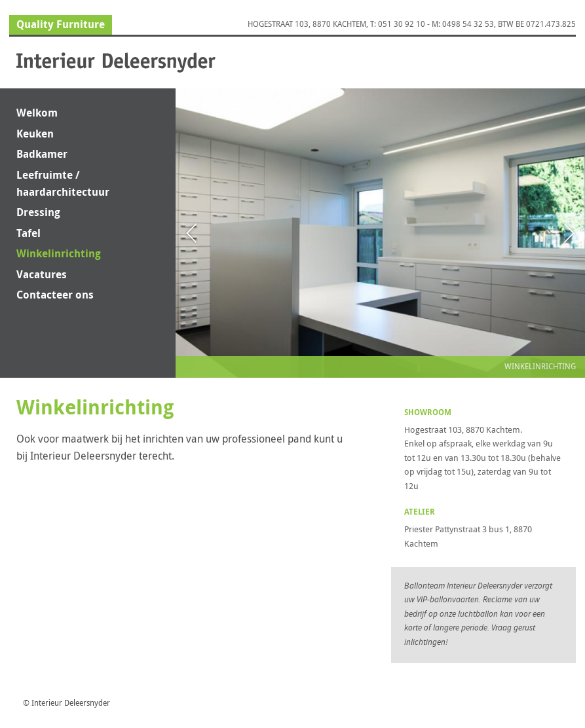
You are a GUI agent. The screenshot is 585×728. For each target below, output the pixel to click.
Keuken (35, 134)
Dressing (38, 212)
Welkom (37, 113)
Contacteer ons (55, 295)
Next (543, 233)
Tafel (28, 233)
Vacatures (42, 274)
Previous (217, 233)
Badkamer (42, 154)
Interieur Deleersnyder (116, 63)
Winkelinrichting (59, 253)
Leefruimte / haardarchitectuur (63, 183)
